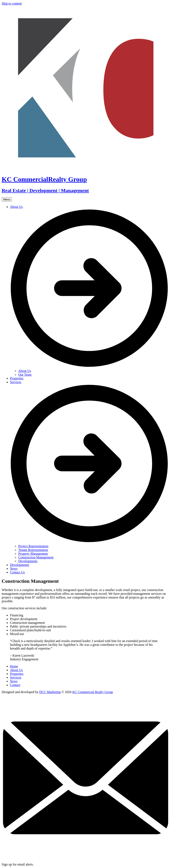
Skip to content (12, 3)
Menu (7, 199)
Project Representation (33, 546)
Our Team (25, 375)
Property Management (33, 554)
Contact (15, 685)
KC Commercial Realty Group (93, 692)
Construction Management (36, 557)
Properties (17, 378)
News (14, 569)
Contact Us (17, 572)
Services (16, 677)
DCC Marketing (50, 692)
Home (14, 666)
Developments (28, 561)
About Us (25, 371)
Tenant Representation (33, 550)
